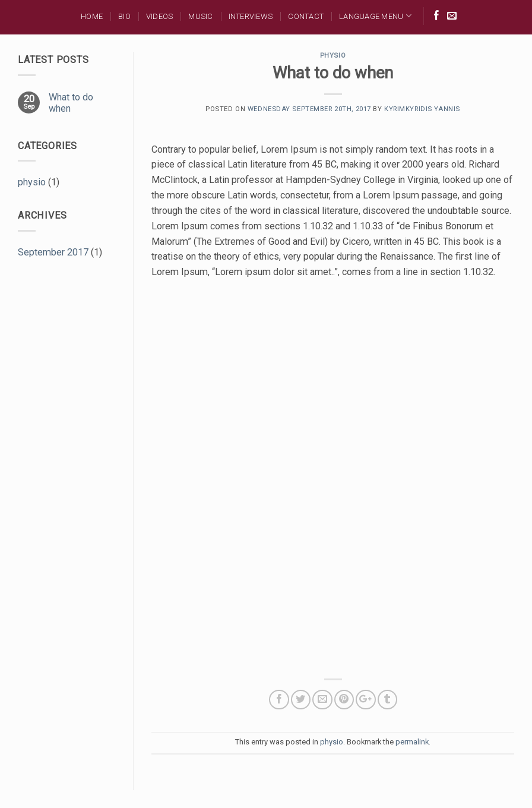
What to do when (71, 103)
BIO (124, 16)
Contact (306, 16)
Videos (160, 16)
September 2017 (53, 252)
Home (92, 16)
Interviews (251, 16)
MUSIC (200, 16)
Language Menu (375, 16)
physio (32, 182)
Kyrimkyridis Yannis (422, 109)
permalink (412, 742)
